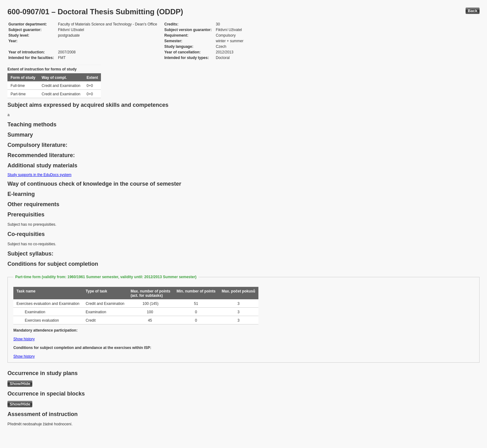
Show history (24, 339)
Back (473, 11)
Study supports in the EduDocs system (39, 175)
